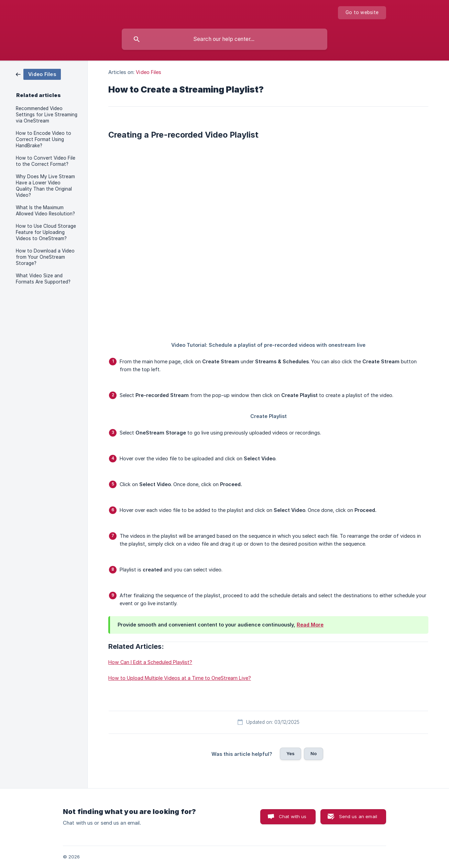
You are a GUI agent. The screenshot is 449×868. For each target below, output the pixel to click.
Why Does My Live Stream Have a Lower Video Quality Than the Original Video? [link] (45, 186)
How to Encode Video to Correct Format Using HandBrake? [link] (43, 139)
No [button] (314, 753)
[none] (362, 13)
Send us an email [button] (358, 816)
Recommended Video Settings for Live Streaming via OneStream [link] (47, 115)
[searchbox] (224, 39)
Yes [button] (291, 753)
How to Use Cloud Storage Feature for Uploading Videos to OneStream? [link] (46, 232)
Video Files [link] (149, 72)
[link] (38, 74)
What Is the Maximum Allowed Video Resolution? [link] (45, 211)
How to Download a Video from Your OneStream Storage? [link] (45, 257)
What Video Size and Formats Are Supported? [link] (43, 279)
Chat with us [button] (293, 816)
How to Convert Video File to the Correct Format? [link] (46, 161)
